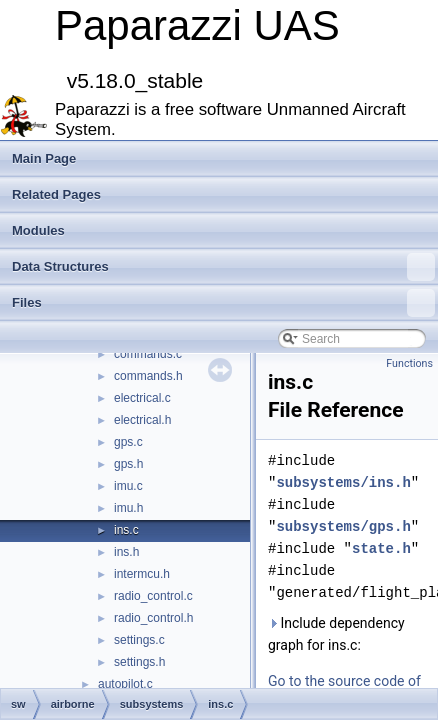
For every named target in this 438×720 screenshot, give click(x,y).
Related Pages (56, 194)
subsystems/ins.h (343, 482)
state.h (381, 548)
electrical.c (142, 398)
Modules (38, 230)
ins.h (126, 552)
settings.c (139, 640)
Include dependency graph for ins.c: (336, 634)
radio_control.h (153, 618)
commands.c (148, 354)
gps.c (128, 442)
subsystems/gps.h (343, 526)
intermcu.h (142, 574)
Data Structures (223, 267)
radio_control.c (153, 596)
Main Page (44, 158)
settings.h (139, 662)
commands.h (148, 376)
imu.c (128, 486)
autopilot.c (125, 684)
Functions (409, 363)
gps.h (128, 464)
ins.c (126, 530)
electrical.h (142, 420)
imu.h (128, 508)
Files (223, 303)
